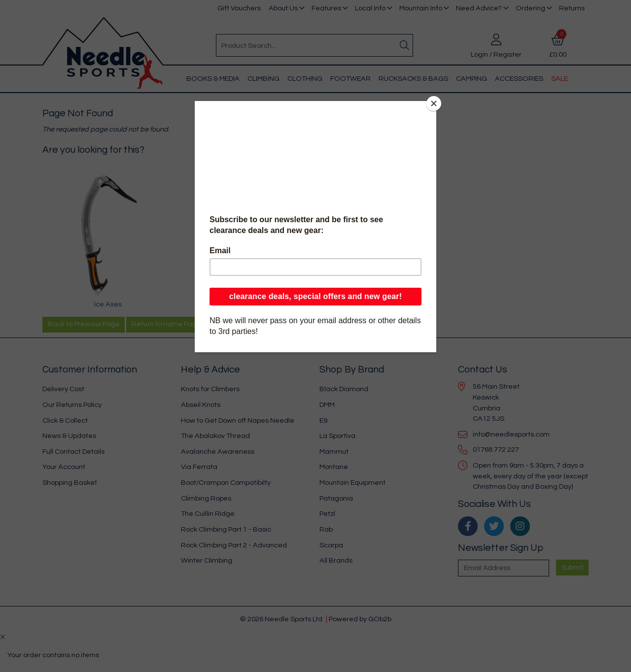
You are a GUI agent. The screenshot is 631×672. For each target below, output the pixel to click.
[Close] (434, 103)
